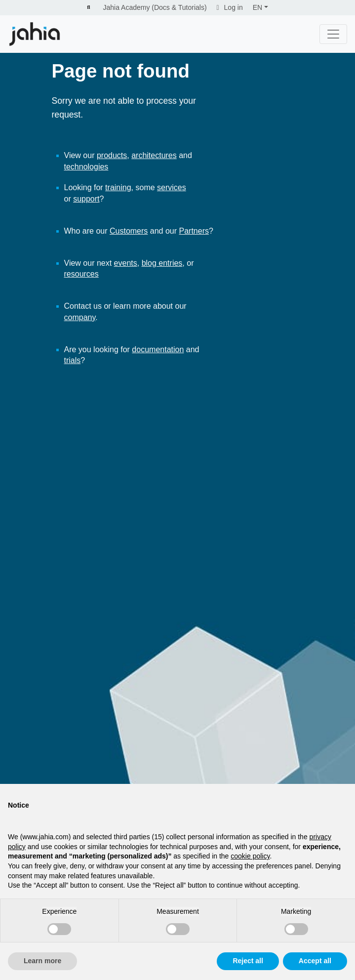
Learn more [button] (42, 961)
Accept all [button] (315, 961)
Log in (230, 7)
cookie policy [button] (250, 856)
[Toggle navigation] (333, 34)
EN (257, 7)
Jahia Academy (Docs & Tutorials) (155, 7)
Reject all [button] (248, 961)
